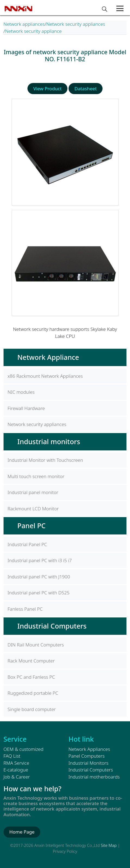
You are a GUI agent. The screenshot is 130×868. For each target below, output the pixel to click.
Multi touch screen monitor (36, 476)
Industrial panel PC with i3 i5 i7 (40, 560)
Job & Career (17, 777)
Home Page (22, 832)
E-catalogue (16, 770)
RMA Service (16, 763)
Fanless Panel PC (25, 609)
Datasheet (86, 89)
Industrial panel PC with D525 (39, 593)
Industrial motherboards (94, 777)
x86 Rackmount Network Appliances (45, 376)
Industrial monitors (49, 441)
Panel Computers (87, 756)
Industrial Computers (52, 626)
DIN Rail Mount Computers (36, 645)
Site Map (109, 845)
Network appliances (24, 24)
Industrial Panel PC (27, 544)
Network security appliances (76, 24)
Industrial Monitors (89, 763)
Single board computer (32, 709)
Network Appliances (89, 749)
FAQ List (12, 756)
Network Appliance (48, 357)
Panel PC (32, 526)
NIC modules (21, 392)
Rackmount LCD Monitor (33, 509)
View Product (48, 89)
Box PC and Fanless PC (31, 677)
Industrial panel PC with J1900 (39, 577)
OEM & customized (24, 749)
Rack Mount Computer (31, 661)
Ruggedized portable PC (33, 693)
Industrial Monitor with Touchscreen (45, 460)
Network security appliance (33, 31)
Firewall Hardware (26, 408)
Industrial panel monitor (33, 492)
